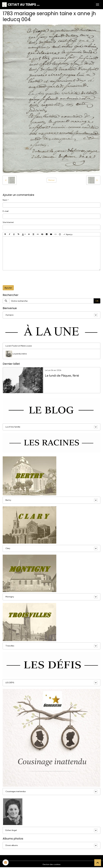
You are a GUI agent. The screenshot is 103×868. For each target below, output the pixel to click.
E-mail (6, 211)
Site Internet (8, 222)
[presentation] (23, 278)
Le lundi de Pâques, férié (62, 376)
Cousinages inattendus (16, 791)
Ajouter (8, 288)
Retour (51, 180)
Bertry (8, 500)
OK (97, 301)
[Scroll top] (98, 863)
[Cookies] (6, 862)
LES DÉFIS (10, 683)
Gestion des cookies (51, 864)
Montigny (10, 597)
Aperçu (68, 234)
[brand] (21, 5)
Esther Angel (11, 830)
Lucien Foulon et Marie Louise (19, 346)
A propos (10, 315)
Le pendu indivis (16, 354)
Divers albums (12, 845)
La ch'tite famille (13, 427)
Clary (8, 548)
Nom (5, 200)
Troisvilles (10, 646)
